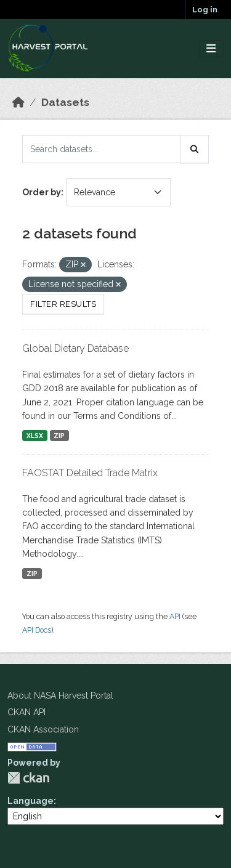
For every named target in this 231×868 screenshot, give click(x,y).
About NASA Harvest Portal (60, 696)
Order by (42, 192)
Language (30, 801)
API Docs (37, 630)
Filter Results (63, 304)
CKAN (28, 778)
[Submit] (195, 149)
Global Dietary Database (75, 348)
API (175, 616)
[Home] (18, 102)
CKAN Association (43, 729)
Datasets (65, 102)
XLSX (35, 436)
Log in (205, 10)
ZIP (59, 436)
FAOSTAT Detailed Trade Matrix (90, 473)
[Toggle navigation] (211, 49)
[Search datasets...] (101, 149)
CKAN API (26, 712)
